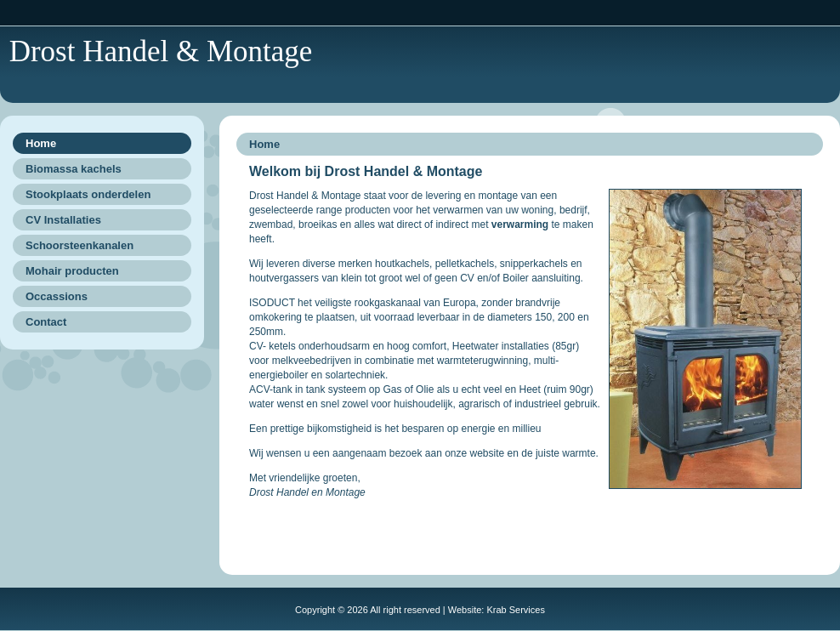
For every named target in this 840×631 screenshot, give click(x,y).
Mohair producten (72, 271)
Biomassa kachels (74, 169)
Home (41, 143)
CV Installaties (63, 220)
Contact (46, 322)
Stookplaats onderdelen (88, 194)
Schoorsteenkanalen (79, 245)
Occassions (57, 296)
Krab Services (515, 610)
